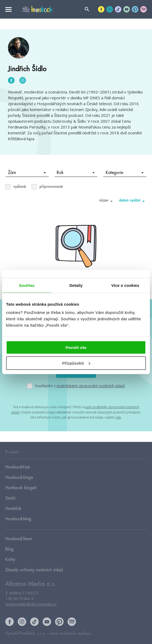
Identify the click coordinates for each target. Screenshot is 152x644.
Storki (10, 498)
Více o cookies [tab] (125, 285)
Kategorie (125, 173)
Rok (76, 173)
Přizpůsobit (76, 363)
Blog (9, 549)
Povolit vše (76, 347)
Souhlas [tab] (27, 285)
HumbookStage (19, 477)
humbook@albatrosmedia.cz (31, 604)
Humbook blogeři (21, 488)
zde (118, 417)
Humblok (13, 509)
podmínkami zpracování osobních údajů (91, 386)
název (107, 201)
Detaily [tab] (76, 285)
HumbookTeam (19, 539)
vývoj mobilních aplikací (70, 634)
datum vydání (133, 201)
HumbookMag (18, 519)
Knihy (10, 560)
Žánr (27, 173)
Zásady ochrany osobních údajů (34, 570)
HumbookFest (17, 467)
